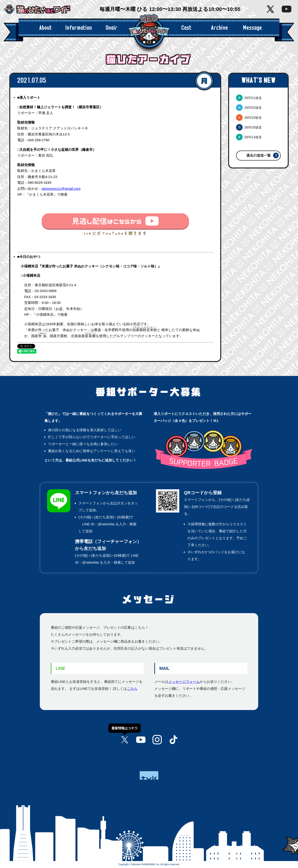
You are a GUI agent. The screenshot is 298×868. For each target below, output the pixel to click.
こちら (132, 689)
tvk (149, 775)
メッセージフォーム (184, 682)
